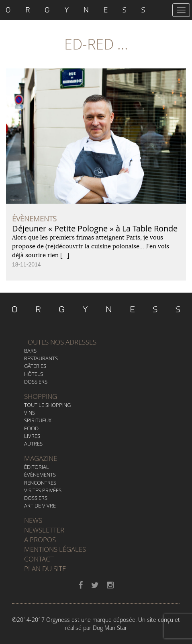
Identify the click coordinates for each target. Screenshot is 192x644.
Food (31, 428)
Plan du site (45, 569)
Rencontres (40, 483)
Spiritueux (38, 420)
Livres (32, 436)
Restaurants (41, 358)
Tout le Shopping (47, 405)
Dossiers (36, 382)
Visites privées (43, 490)
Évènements (40, 475)
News (33, 520)
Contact (39, 559)
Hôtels (34, 374)
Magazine (41, 458)
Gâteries (35, 366)
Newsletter (44, 530)
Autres (33, 444)
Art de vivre (40, 506)
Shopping (41, 396)
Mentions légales (55, 549)
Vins (30, 413)
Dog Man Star (110, 628)
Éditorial (37, 467)
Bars (30, 351)
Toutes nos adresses (60, 342)
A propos (40, 540)
